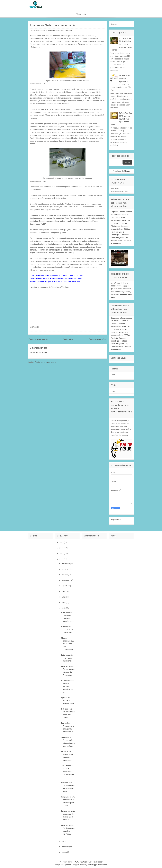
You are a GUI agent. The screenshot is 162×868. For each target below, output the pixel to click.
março (64, 841)
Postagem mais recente (38, 339)
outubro (65, 575)
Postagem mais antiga (97, 339)
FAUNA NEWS (79, 862)
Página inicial (81, 14)
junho (64, 597)
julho (64, 591)
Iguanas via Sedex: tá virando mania (53, 25)
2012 (62, 554)
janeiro (64, 852)
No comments (67, 30)
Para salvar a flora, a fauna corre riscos (67, 630)
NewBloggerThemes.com (97, 865)
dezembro (66, 564)
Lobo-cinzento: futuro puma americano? (67, 658)
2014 (62, 542)
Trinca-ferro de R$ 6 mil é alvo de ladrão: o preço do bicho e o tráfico (121, 44)
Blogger (127, 171)
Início (113, 375)
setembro (66, 580)
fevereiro (65, 847)
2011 (62, 559)
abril (64, 608)
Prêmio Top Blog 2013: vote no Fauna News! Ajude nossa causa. (121, 119)
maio (64, 603)
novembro (66, 569)
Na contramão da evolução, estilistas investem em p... (68, 686)
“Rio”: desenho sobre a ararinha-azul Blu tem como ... (67, 771)
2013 (62, 548)
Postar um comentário (39, 352)
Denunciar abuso (119, 358)
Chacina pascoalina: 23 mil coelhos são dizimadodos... (68, 644)
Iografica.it (67, 865)
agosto (65, 586)
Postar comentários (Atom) (46, 362)
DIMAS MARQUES (53, 30)
